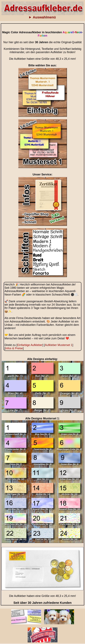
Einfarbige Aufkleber (30, 345)
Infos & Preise (14, 348)
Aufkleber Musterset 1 (59, 345)
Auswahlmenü (44, 17)
